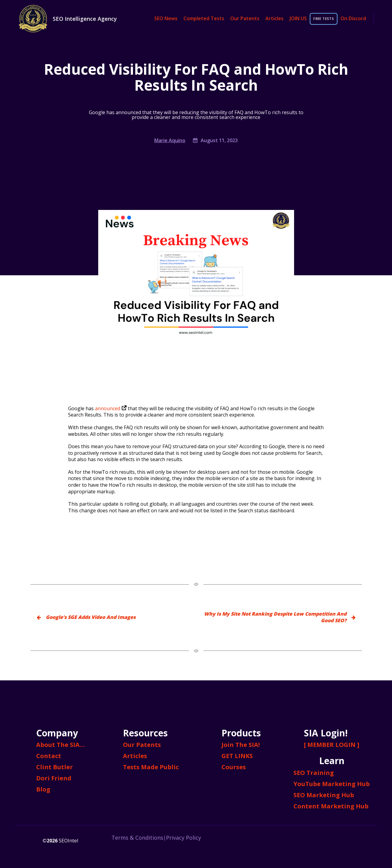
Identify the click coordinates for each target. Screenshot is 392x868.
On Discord (353, 19)
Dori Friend (54, 778)
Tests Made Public (151, 767)
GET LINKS (237, 756)
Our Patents (245, 19)
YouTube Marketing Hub (332, 784)
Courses (234, 767)
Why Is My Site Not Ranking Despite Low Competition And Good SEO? (275, 617)
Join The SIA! (241, 745)
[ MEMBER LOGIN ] (332, 745)
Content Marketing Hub (331, 806)
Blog (43, 789)
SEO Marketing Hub (324, 795)
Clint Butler (55, 767)
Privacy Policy (183, 838)
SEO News (166, 19)
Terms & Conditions (137, 838)
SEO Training (314, 773)
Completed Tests (204, 19)
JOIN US (298, 19)
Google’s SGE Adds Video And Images (91, 617)
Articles (274, 19)
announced (111, 408)
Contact (49, 756)
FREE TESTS (324, 19)
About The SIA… (60, 745)
